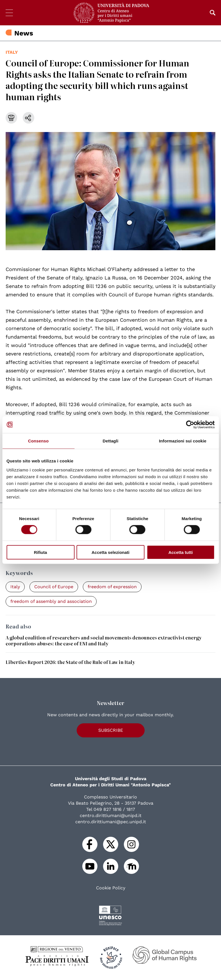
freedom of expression (112, 587)
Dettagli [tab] (111, 441)
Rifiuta (41, 552)
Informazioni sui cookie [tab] (183, 441)
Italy (12, 52)
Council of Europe (54, 587)
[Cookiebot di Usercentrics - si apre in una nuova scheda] (190, 425)
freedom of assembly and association (51, 601)
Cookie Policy (111, 888)
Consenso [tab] (38, 441)
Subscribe (111, 730)
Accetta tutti (181, 552)
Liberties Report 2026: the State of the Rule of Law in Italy (70, 662)
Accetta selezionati (110, 552)
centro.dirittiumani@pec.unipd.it (111, 822)
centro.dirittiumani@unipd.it (111, 815)
